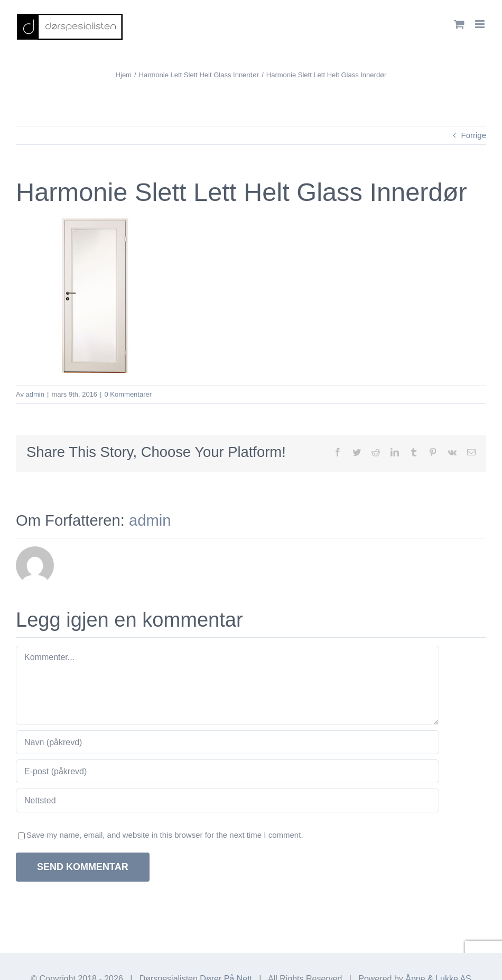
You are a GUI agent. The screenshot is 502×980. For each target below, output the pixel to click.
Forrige (473, 135)
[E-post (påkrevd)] (227, 771)
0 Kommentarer (128, 394)
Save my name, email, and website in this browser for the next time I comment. (165, 835)
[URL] (227, 800)
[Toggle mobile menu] (481, 24)
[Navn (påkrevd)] (227, 742)
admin (35, 394)
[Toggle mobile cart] (459, 24)
